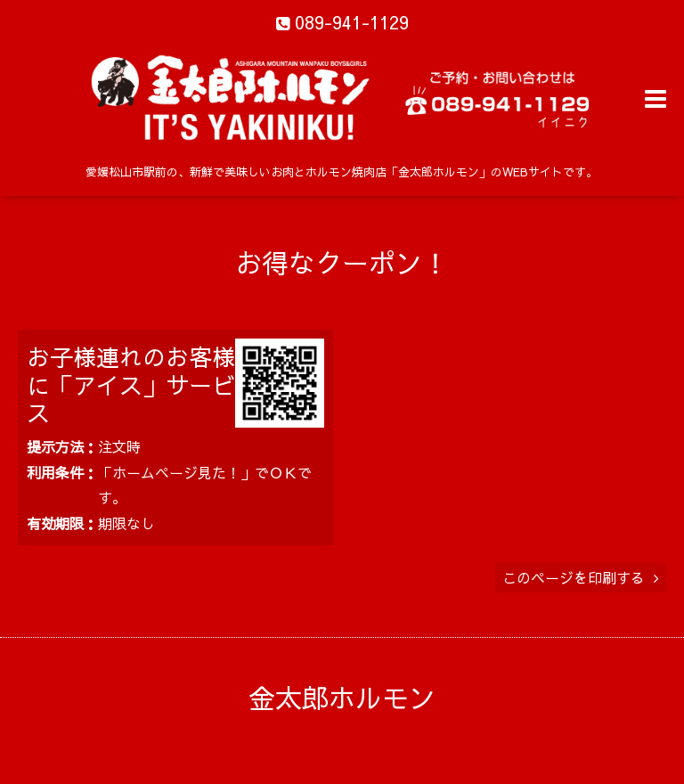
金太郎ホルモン (342, 697)
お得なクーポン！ (342, 262)
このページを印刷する (581, 577)
